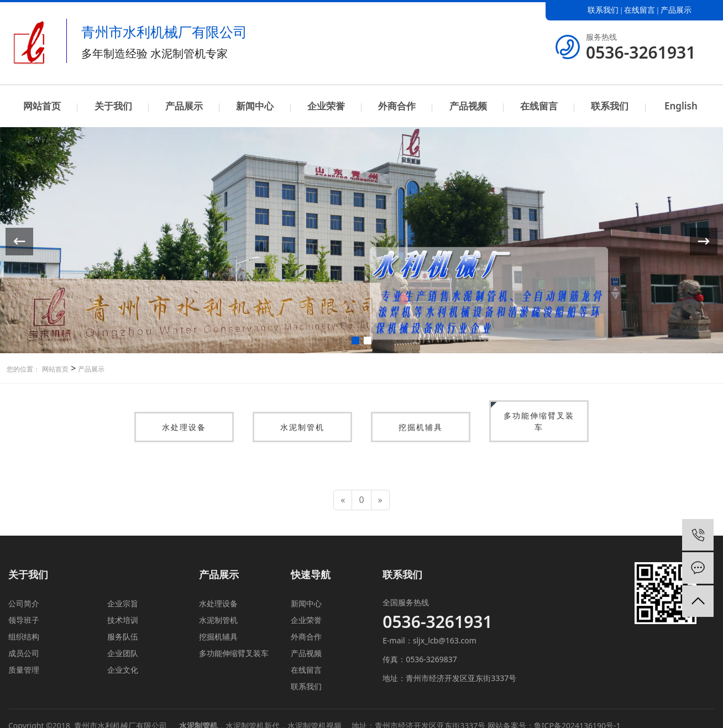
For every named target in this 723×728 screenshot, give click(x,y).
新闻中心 (255, 106)
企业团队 (123, 653)
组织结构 (24, 637)
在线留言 (640, 10)
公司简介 (24, 603)
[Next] (380, 500)
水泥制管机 (302, 427)
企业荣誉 (326, 106)
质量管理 (24, 670)
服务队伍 (123, 637)
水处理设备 (184, 427)
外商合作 (397, 106)
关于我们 (113, 106)
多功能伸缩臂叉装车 (539, 421)
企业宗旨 (123, 603)
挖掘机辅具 (421, 427)
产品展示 (676, 10)
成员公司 (24, 653)
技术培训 (123, 620)
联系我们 (603, 10)
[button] (355, 341)
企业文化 (123, 670)
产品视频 (468, 106)
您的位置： (23, 369)
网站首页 (42, 106)
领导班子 (24, 620)
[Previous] (343, 500)
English (681, 106)
